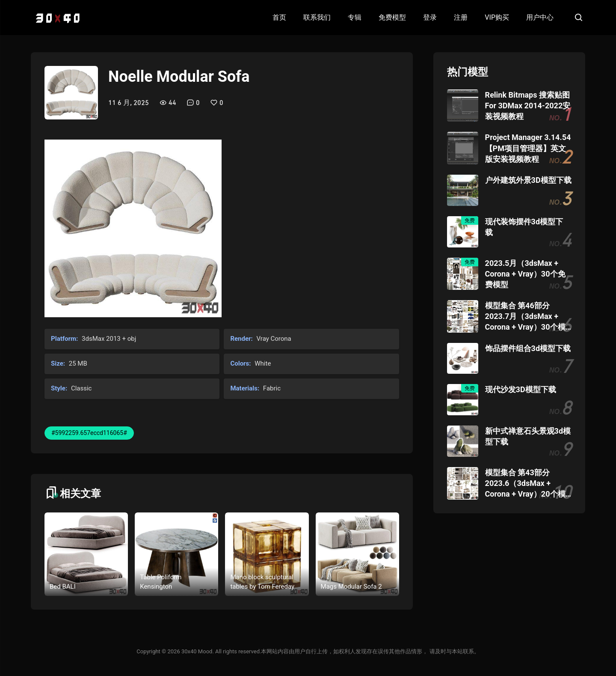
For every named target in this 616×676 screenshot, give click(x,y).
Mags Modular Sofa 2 (351, 587)
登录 (430, 17)
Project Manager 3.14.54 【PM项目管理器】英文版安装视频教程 (528, 148)
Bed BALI (63, 587)
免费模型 (392, 17)
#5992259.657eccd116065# (89, 433)
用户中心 (540, 17)
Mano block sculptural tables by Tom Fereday (262, 582)
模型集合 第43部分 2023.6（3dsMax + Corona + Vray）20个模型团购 (525, 484)
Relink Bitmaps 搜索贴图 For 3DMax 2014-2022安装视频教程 (528, 106)
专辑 (355, 17)
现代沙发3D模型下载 (521, 389)
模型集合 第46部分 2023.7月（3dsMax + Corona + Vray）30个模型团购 (525, 317)
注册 (461, 17)
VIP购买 (497, 17)
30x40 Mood (197, 651)
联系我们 (317, 17)
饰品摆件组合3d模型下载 (528, 348)
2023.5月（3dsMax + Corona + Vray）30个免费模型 (525, 274)
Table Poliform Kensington (161, 582)
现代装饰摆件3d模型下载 (524, 227)
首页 (279, 17)
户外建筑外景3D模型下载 (528, 180)
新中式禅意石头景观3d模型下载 (528, 436)
